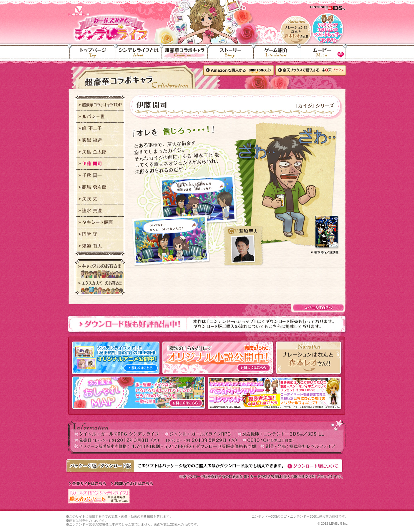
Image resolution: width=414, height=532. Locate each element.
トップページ (91, 55)
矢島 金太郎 (100, 152)
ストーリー (231, 55)
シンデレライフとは (139, 55)
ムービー (324, 55)
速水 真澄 (100, 211)
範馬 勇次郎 (100, 187)
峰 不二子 (100, 128)
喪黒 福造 (100, 140)
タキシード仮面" (100, 222)
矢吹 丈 (100, 199)
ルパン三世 (100, 117)
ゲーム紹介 (277, 55)
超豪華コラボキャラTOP (100, 105)
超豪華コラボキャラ (185, 55)
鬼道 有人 (100, 246)
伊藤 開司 (100, 164)
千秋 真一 (100, 175)
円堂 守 (100, 234)
